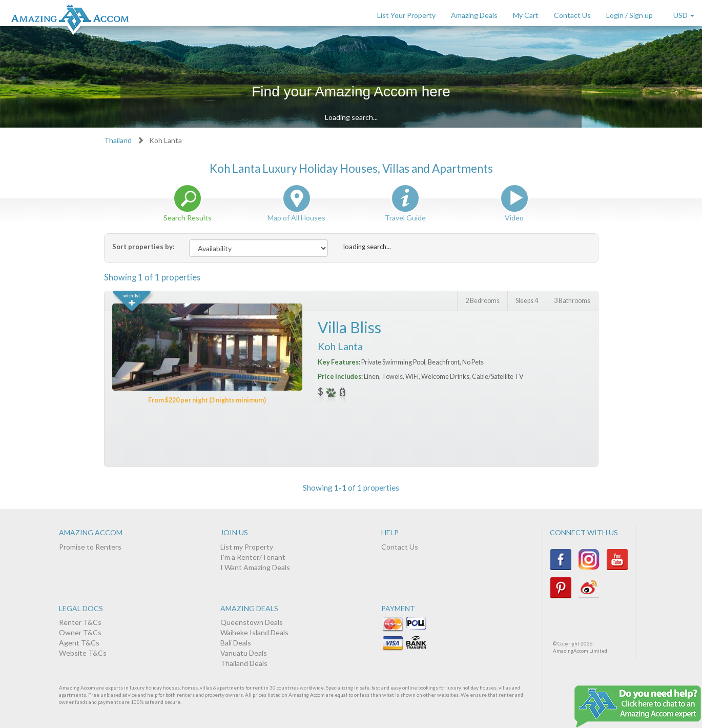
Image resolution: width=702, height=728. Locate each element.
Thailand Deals (244, 663)
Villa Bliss (349, 327)
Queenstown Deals (252, 622)
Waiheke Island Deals (254, 632)
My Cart (526, 15)
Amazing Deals (474, 15)
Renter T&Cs (80, 622)
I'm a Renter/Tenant (253, 557)
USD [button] (684, 15)
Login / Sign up (629, 15)
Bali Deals (236, 643)
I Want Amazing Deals (255, 567)
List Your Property (406, 15)
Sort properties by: (143, 247)
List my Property (247, 547)
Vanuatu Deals (244, 653)
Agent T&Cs (79, 643)
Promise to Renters (90, 547)
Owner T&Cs (80, 632)
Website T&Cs (83, 653)
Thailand (118, 140)
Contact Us (572, 15)
